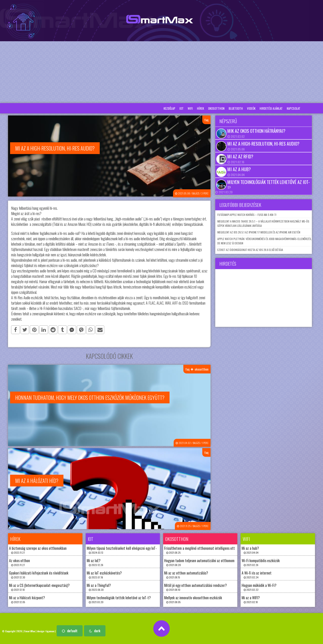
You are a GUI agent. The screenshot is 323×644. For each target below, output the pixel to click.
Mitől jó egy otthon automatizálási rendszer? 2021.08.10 (195, 587)
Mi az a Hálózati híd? (37, 481)
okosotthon (216, 108)
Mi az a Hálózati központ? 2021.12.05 (27, 599)
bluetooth (236, 108)
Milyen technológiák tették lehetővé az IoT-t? (269, 184)
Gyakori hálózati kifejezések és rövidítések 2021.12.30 (39, 575)
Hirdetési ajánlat (271, 108)
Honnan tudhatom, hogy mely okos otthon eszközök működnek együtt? (90, 397)
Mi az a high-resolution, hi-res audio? (263, 144)
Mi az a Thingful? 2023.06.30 (99, 587)
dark (95, 631)
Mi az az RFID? (240, 156)
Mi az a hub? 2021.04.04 (250, 550)
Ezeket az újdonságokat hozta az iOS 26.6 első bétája (250, 250)
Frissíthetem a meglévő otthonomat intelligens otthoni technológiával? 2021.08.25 (214, 550)
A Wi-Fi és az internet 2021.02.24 (257, 575)
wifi (190, 108)
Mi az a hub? (239, 169)
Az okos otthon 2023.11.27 (19, 562)
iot (181, 108)
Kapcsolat (294, 108)
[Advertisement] (161, 72)
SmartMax (30, 631)
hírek (200, 108)
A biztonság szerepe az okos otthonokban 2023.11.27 (38, 550)
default (70, 631)
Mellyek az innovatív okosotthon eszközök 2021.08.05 (193, 599)
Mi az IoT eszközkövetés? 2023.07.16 (104, 575)
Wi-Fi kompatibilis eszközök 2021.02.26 (261, 562)
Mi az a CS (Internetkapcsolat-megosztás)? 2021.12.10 (39, 587)
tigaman (50, 631)
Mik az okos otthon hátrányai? (256, 131)
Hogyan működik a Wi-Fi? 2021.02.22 (259, 587)
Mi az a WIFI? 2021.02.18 (251, 599)
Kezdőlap (169, 108)
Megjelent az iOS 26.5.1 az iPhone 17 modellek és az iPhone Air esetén (259, 232)
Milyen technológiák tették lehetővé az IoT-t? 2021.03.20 (119, 599)
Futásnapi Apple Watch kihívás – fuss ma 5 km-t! (247, 215)
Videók (251, 108)
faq (206, 120)
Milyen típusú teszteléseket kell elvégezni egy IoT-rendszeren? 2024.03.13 (130, 550)
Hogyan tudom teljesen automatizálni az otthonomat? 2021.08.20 (202, 562)
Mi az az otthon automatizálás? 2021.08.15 (186, 575)
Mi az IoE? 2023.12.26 (95, 562)
